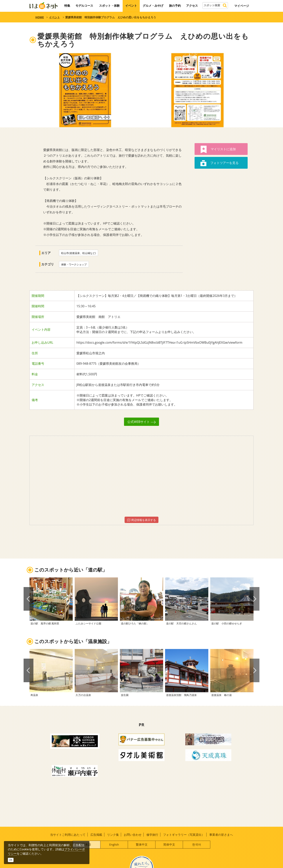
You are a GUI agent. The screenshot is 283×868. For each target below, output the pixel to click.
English (114, 844)
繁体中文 (142, 844)
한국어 (197, 844)
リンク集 (113, 835)
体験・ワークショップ (74, 264)
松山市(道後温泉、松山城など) (79, 253)
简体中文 (169, 844)
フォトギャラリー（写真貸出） (184, 835)
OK (11, 860)
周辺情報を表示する (141, 520)
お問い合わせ (133, 835)
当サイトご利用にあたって (68, 835)
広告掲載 (96, 835)
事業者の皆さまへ (221, 835)
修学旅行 (152, 835)
